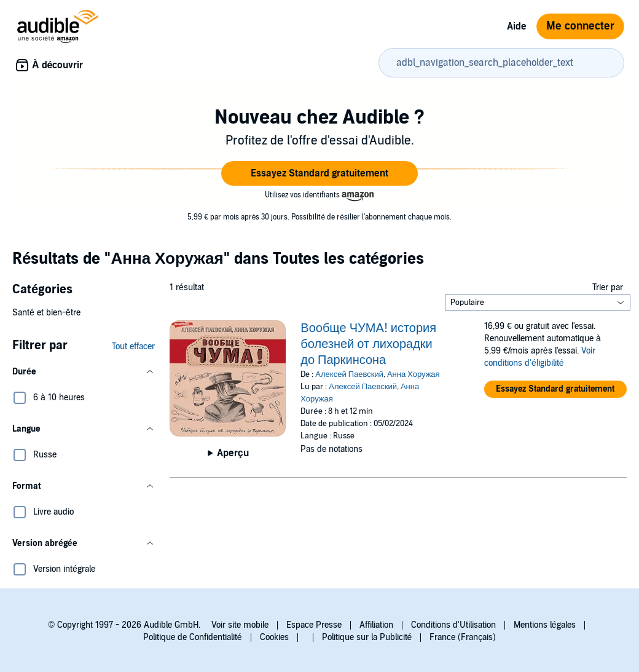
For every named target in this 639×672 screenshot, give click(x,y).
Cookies (274, 637)
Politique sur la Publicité (367, 637)
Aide (517, 26)
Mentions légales (545, 625)
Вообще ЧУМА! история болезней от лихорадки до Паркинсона (368, 344)
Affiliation (376, 625)
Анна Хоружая (414, 374)
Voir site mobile (240, 625)
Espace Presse (314, 625)
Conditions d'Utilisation (453, 625)
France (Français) (463, 637)
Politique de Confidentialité (193, 637)
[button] (319, 173)
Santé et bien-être (46, 313)
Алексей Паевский (349, 374)
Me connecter (580, 26)
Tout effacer (133, 346)
